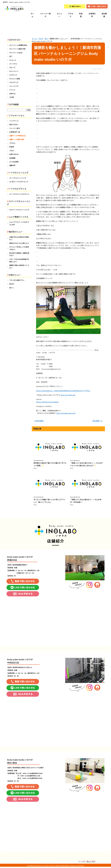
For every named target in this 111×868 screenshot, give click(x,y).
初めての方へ (14, 124)
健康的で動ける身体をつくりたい (19, 266)
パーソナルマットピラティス (19, 194)
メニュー (59, 15)
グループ (12, 67)
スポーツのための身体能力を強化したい (19, 260)
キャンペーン (14, 71)
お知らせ (12, 93)
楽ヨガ (12, 284)
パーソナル (13, 64)
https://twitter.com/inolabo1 (47, 402)
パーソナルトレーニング (18, 178)
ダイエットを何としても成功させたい (19, 248)
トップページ (14, 121)
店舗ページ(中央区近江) (18, 136)
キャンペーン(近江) (16, 53)
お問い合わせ (14, 154)
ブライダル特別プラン (17, 280)
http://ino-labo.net (68, 395)
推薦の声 (12, 165)
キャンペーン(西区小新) (17, 49)
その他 (12, 97)
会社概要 (104, 15)
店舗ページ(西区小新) (17, 139)
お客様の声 (92, 15)
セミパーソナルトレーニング (19, 210)
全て (36, 468)
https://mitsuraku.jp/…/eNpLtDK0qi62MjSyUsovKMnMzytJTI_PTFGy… (64, 391)
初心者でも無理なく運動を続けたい (19, 254)
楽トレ (12, 288)
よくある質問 (14, 162)
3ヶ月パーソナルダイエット (19, 182)
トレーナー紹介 (45, 15)
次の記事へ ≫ (97, 421)
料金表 (81, 15)
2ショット (13, 60)
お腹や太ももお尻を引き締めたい (19, 238)
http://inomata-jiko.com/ (66, 413)
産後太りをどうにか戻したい (19, 243)
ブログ (12, 151)
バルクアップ (14, 82)
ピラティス (13, 75)
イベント (12, 90)
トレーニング (14, 86)
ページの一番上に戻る (87, 861)
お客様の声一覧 (15, 132)
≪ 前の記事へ (39, 421)
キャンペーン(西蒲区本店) (18, 45)
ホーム (32, 15)
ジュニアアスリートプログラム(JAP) (19, 223)
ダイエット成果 (15, 79)
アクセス (71, 15)
